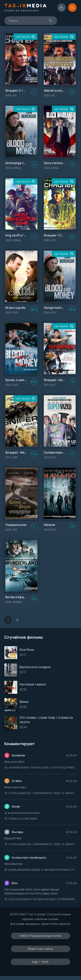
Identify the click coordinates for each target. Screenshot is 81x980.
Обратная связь (40, 949)
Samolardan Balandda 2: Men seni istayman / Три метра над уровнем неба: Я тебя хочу (41, 870)
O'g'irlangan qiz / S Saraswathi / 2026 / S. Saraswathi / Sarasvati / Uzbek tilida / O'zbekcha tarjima (41, 793)
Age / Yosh (40, 962)
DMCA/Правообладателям (41, 936)
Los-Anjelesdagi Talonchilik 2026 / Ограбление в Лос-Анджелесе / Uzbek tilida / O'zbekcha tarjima (41, 899)
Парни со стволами (21, 819)
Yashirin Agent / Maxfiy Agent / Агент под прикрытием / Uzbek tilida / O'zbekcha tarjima (41, 768)
